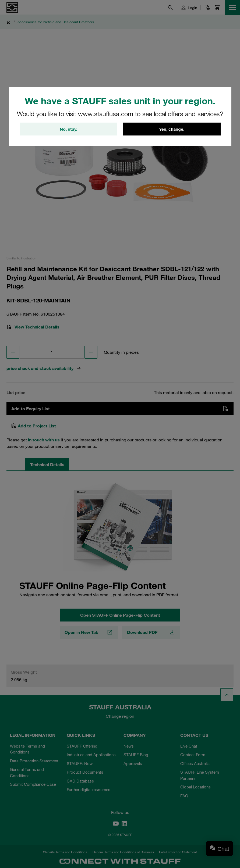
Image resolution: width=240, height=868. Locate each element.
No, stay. (68, 129)
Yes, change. (172, 129)
